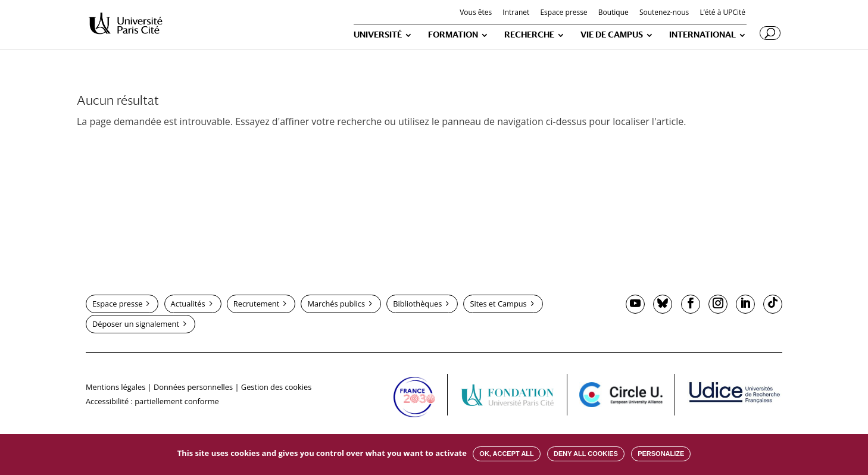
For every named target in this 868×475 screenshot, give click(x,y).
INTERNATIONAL (702, 35)
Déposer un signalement (136, 324)
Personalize (661, 454)
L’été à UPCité (722, 13)
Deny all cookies (586, 454)
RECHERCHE (529, 35)
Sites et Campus (498, 304)
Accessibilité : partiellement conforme (152, 401)
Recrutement (256, 304)
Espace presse (563, 13)
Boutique (613, 13)
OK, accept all (506, 454)
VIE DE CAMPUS (612, 35)
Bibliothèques (417, 304)
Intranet (516, 13)
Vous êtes (476, 13)
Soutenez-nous (664, 13)
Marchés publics (336, 304)
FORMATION (453, 35)
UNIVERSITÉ (378, 35)
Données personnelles (193, 387)
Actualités (188, 304)
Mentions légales (115, 387)
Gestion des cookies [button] (276, 387)
